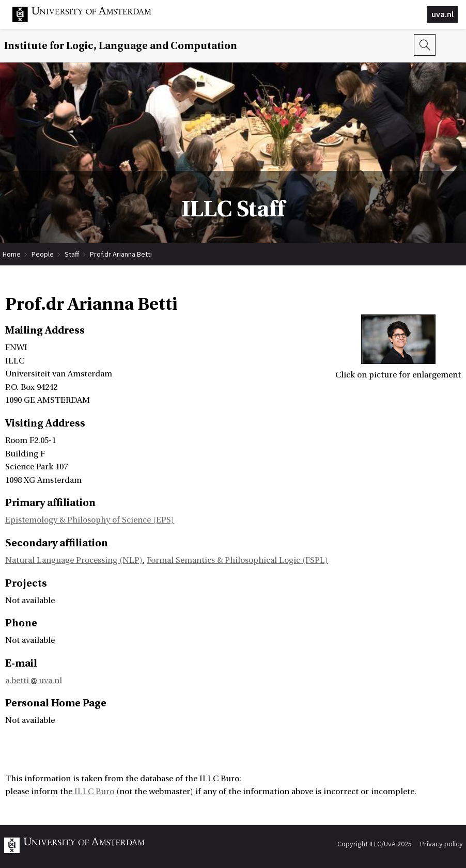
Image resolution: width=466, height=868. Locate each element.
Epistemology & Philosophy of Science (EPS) (90, 520)
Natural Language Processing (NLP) (74, 560)
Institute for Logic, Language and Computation (121, 46)
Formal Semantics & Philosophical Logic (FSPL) (237, 560)
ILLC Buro (94, 792)
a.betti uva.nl (34, 681)
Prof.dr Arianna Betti (121, 254)
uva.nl (442, 14)
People (43, 254)
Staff (72, 254)
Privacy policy (441, 844)
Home (12, 254)
